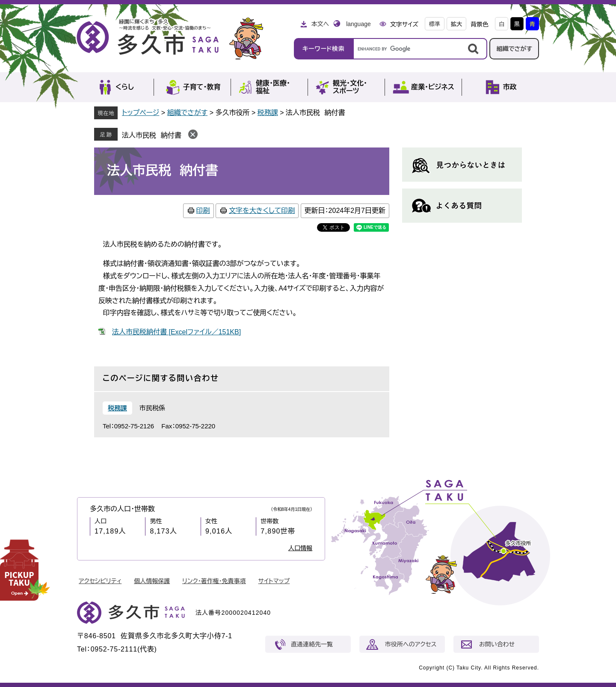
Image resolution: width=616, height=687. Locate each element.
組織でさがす (514, 49)
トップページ (141, 113)
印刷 (203, 211)
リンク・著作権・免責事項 (214, 581)
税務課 (268, 113)
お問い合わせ (497, 644)
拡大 (456, 24)
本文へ (320, 24)
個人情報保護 (152, 581)
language (358, 24)
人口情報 (300, 548)
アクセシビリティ (100, 581)
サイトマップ (274, 581)
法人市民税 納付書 (152, 135)
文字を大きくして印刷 (262, 211)
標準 (435, 24)
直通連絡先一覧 (312, 644)
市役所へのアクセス (411, 644)
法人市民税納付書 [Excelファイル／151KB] (176, 332)
